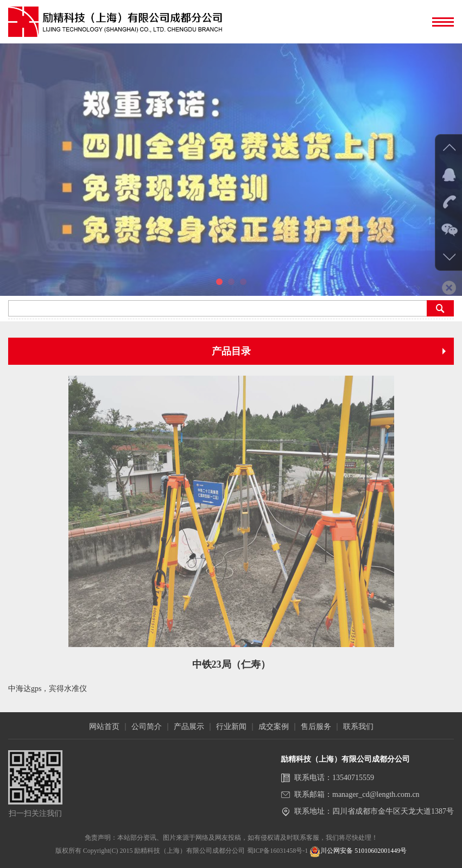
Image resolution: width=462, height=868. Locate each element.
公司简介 (147, 727)
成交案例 (274, 727)
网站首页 (104, 727)
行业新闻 (231, 727)
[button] (219, 282)
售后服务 (316, 727)
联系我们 (358, 727)
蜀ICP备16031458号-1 (278, 851)
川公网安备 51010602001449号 (358, 851)
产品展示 (189, 727)
